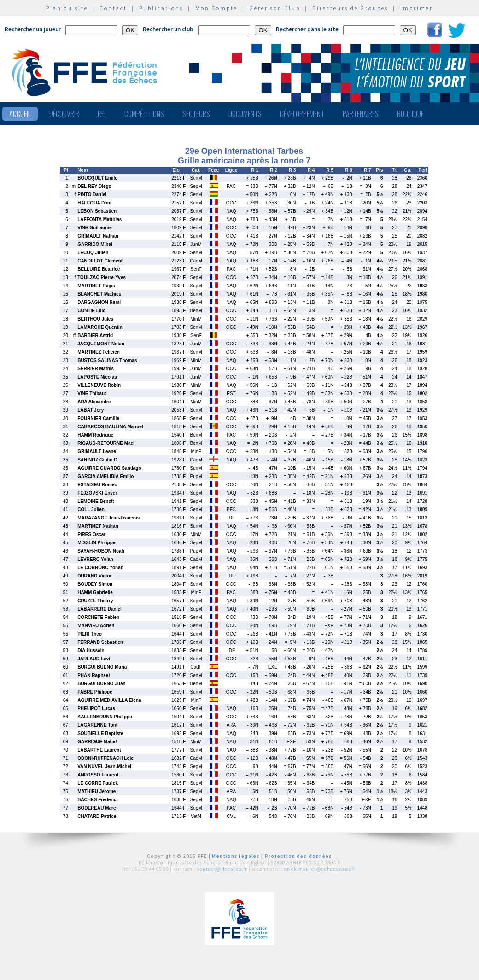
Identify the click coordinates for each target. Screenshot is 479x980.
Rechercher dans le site (307, 29)
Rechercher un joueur (33, 29)
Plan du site (67, 8)
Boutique (410, 114)
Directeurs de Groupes (350, 8)
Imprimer (417, 8)
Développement (302, 114)
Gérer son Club (275, 8)
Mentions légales (236, 856)
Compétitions (144, 114)
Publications (161, 8)
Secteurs (196, 114)
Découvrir (64, 114)
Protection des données (299, 856)
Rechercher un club (168, 29)
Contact (114, 8)
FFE (102, 114)
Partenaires (361, 114)
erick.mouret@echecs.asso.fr (320, 869)
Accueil (20, 114)
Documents (245, 114)
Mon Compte (216, 8)
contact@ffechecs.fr (222, 869)
